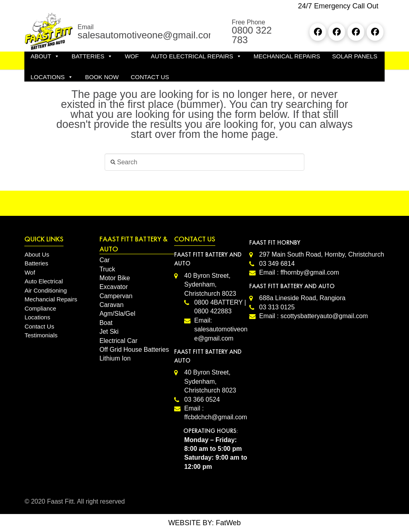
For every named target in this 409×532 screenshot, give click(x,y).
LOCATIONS (52, 77)
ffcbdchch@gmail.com (215, 417)
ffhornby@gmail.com (310, 272)
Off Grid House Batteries (134, 350)
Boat (106, 323)
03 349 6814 (277, 264)
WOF (132, 56)
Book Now (102, 77)
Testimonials (41, 335)
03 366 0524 (202, 399)
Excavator (114, 287)
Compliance (40, 308)
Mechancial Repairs (51, 299)
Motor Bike (115, 278)
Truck (107, 269)
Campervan (116, 296)
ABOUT (45, 56)
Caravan (111, 305)
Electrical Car (118, 341)
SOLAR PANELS (355, 56)
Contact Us (39, 326)
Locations (37, 317)
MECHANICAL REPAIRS (287, 56)
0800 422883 (213, 311)
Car (105, 260)
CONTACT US (150, 77)
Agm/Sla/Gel (117, 314)
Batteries (36, 263)
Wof (30, 272)
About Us (37, 254)
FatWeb (228, 523)
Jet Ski (109, 332)
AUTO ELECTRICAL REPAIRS (196, 56)
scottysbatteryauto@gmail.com (324, 316)
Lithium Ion (115, 358)
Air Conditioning (46, 290)
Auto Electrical (44, 281)
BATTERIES (92, 56)
